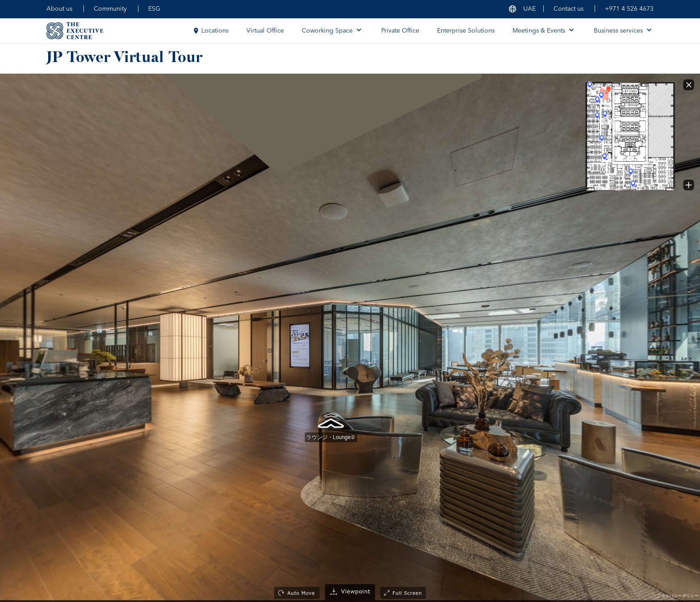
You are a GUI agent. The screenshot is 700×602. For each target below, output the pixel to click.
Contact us (569, 9)
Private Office (400, 31)
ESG (154, 9)
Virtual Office (265, 31)
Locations (210, 31)
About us (59, 9)
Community (110, 9)
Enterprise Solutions (466, 31)
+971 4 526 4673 (629, 9)
